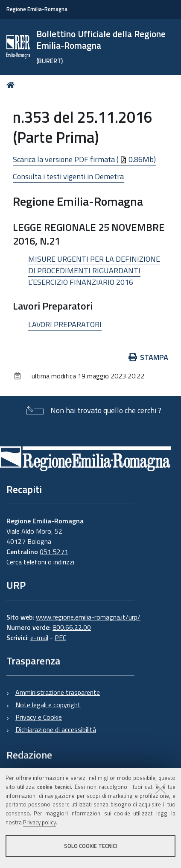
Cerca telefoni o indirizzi (40, 562)
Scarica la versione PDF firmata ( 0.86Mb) (84, 159)
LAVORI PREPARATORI (65, 324)
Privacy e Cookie (39, 717)
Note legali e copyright (48, 705)
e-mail (39, 638)
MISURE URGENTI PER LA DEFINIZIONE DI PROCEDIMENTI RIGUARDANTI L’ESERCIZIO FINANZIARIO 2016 (94, 270)
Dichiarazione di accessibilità (56, 729)
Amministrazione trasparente (58, 692)
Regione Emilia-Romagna (37, 9)
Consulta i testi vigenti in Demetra (68, 176)
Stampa (149, 357)
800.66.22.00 (72, 627)
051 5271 (54, 552)
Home (12, 85)
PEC (60, 638)
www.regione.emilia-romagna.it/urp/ (88, 617)
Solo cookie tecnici (90, 846)
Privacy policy (39, 822)
